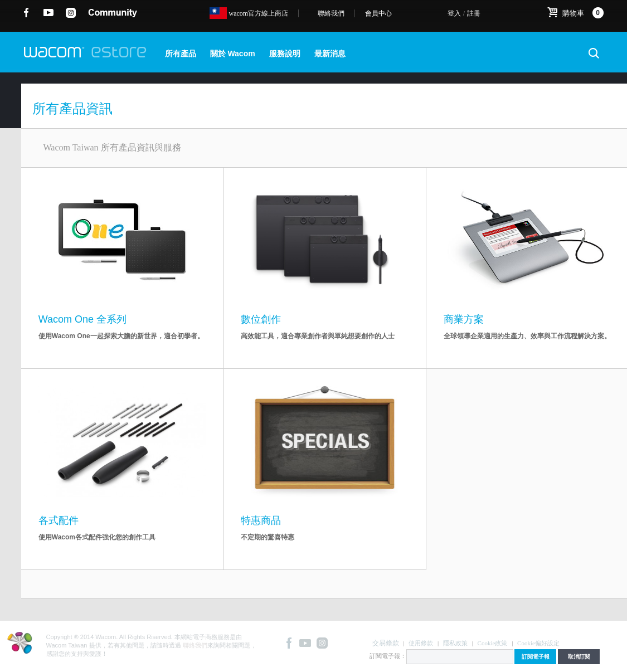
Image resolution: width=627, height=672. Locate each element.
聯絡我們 (331, 13)
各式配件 (59, 520)
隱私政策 (455, 643)
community (113, 13)
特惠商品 (261, 520)
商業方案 (464, 319)
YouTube (49, 13)
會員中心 (378, 13)
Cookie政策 (493, 643)
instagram (71, 13)
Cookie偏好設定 (538, 643)
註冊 (474, 13)
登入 (454, 13)
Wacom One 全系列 (82, 319)
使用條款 (421, 643)
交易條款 (386, 643)
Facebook (26, 13)
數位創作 (261, 319)
